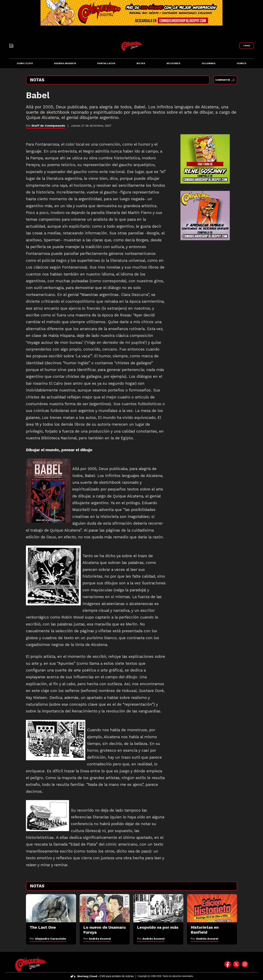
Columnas (209, 63)
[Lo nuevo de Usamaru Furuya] (105, 908)
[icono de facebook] (228, 964)
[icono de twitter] (236, 964)
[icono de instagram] (245, 964)
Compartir (225, 80)
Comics (242, 63)
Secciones (173, 63)
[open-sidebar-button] (11, 46)
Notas (141, 63)
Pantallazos (106, 63)
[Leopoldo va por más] (158, 908)
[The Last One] (51, 908)
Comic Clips (25, 63)
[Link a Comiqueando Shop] (247, 46)
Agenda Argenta (65, 63)
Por (48, 939)
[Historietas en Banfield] (212, 908)
